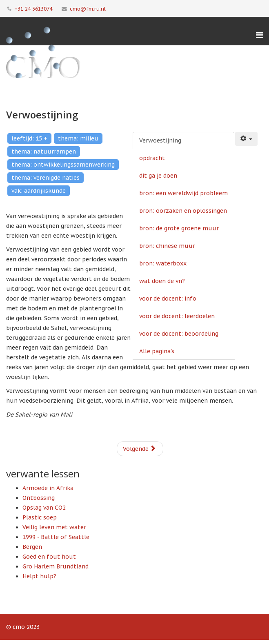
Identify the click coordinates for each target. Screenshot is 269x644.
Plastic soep (40, 517)
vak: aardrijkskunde (39, 191)
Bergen (32, 547)
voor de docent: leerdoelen (177, 316)
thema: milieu (78, 138)
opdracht (152, 158)
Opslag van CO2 (44, 508)
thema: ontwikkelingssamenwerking (63, 165)
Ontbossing (39, 498)
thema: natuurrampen (44, 152)
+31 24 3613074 (33, 9)
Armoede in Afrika (48, 488)
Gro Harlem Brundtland (56, 566)
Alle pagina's (157, 351)
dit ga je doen (158, 176)
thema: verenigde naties (46, 178)
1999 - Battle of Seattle (56, 537)
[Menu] (259, 35)
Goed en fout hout (49, 557)
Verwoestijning (160, 140)
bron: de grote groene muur (179, 228)
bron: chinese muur (167, 246)
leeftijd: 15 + (29, 138)
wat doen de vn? (162, 281)
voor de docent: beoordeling (179, 334)
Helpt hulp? (39, 576)
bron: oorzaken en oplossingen (183, 211)
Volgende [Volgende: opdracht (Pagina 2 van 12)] (139, 449)
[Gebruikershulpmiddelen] (247, 139)
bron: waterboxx (163, 263)
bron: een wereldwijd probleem (183, 193)
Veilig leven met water (54, 527)
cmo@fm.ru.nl (88, 9)
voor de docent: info (168, 299)
